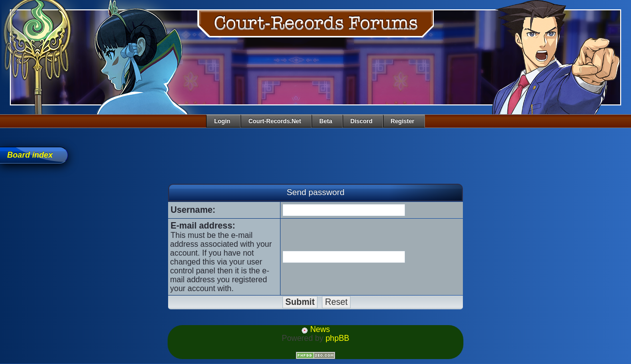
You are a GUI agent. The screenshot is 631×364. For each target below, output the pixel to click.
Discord (362, 121)
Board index (30, 155)
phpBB (337, 338)
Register (403, 121)
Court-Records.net (275, 121)
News (315, 329)
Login (222, 121)
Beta (326, 121)
